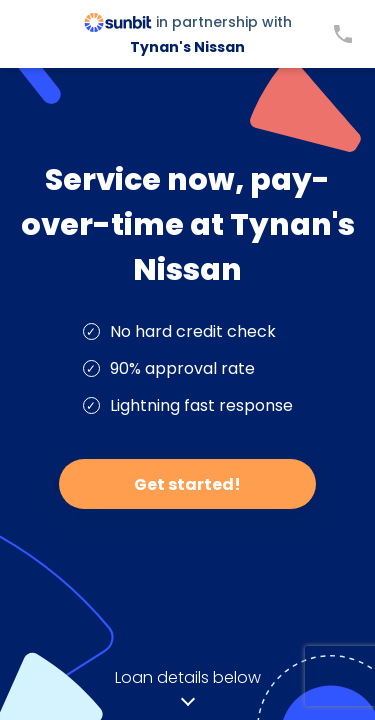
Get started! (187, 484)
